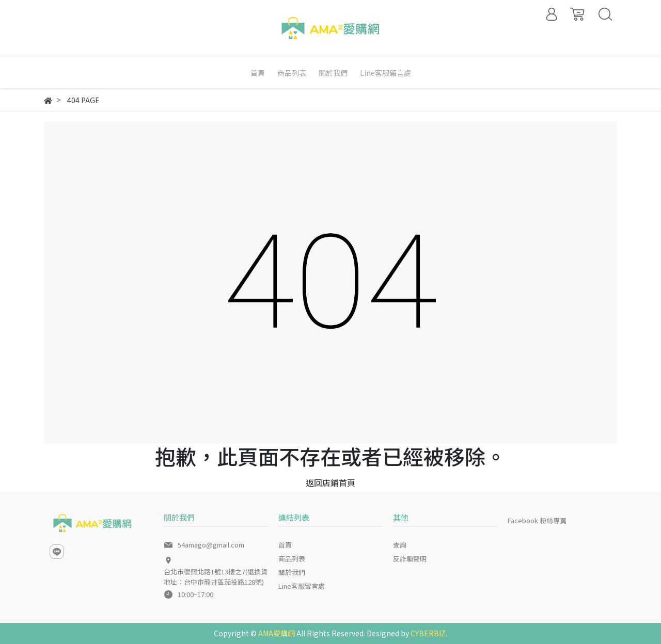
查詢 (400, 545)
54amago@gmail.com (211, 545)
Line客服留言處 (302, 586)
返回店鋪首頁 (330, 482)
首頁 (285, 545)
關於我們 (292, 572)
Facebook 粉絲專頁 (537, 520)
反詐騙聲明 (410, 559)
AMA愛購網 (277, 633)
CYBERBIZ (428, 633)
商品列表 (292, 559)
